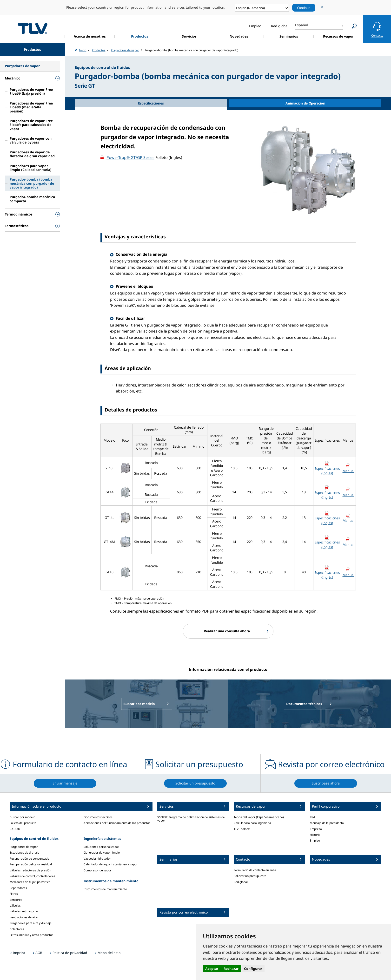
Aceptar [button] (212, 969)
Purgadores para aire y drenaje (31, 923)
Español (302, 25)
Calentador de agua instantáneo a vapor (111, 864)
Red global (241, 882)
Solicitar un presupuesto (250, 876)
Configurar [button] (253, 969)
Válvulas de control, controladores (32, 876)
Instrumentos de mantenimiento (105, 889)
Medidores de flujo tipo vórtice (30, 882)
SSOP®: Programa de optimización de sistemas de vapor (191, 819)
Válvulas (15, 905)
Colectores (17, 929)
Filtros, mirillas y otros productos (31, 935)
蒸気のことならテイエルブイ (33, 28)
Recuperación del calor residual (31, 864)
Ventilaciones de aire (24, 917)
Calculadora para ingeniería (252, 823)
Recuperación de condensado (29, 859)
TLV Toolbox (242, 829)
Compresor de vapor (97, 870)
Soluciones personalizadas (101, 847)
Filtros (14, 894)
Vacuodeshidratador (97, 859)
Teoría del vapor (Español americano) (259, 817)
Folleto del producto (23, 823)
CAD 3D (15, 829)
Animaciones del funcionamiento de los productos (117, 823)
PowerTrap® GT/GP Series (130, 157)
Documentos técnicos (98, 817)
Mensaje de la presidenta (327, 823)
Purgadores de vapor (24, 847)
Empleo (315, 840)
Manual (348, 471)
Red (312, 817)
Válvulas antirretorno (24, 911)
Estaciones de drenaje (24, 853)
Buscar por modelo (22, 817)
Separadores (18, 888)
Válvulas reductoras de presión (30, 870)
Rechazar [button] (231, 969)
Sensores (16, 900)
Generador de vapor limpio (102, 853)
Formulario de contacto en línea (255, 870)
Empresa (316, 829)
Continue (304, 8)
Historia (315, 835)
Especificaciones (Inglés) (327, 471)
